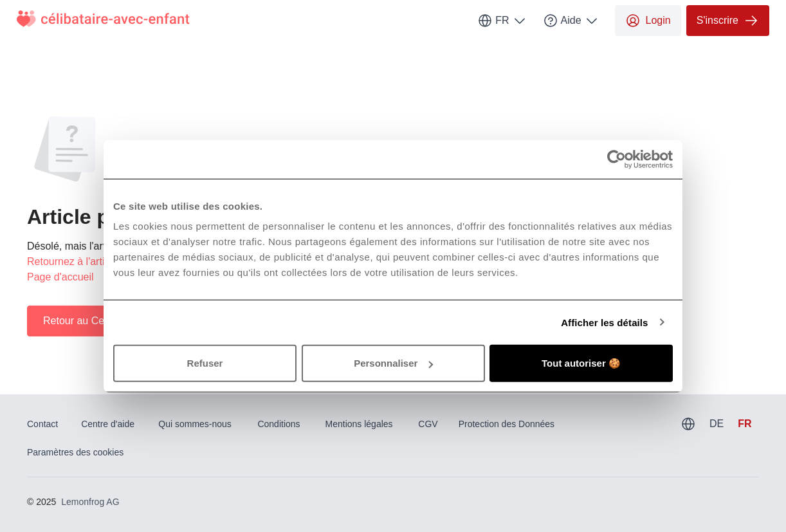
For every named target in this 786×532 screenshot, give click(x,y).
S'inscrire (728, 21)
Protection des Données (507, 424)
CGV (428, 424)
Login (648, 21)
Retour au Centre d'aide (97, 321)
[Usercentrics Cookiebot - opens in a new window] (617, 159)
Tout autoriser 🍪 (581, 363)
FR (502, 21)
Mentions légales (359, 424)
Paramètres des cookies (75, 452)
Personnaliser (393, 363)
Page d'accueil (60, 277)
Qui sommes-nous (195, 424)
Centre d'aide (108, 424)
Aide (571, 21)
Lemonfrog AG (90, 502)
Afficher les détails (604, 322)
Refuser (205, 363)
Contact (42, 424)
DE (717, 424)
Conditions (279, 424)
